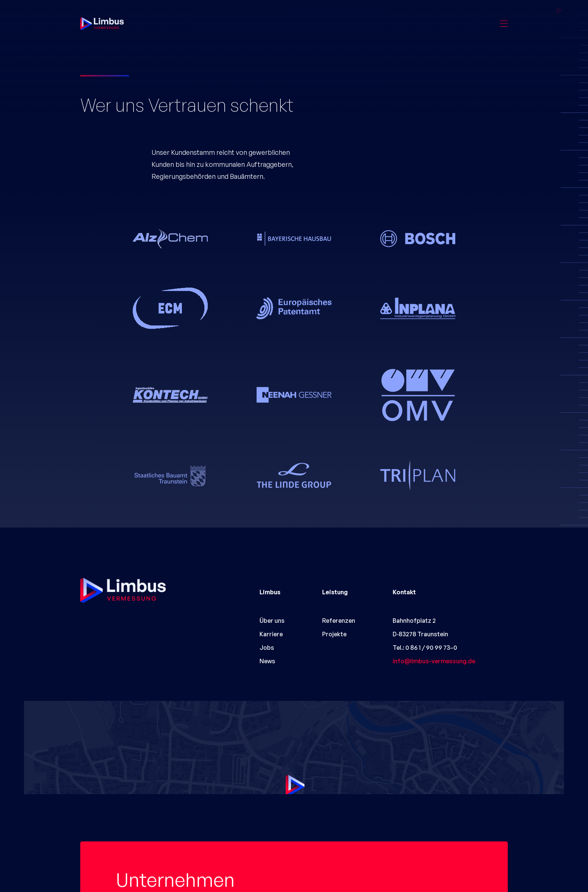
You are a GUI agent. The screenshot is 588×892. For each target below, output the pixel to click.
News (267, 661)
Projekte (334, 634)
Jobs (267, 648)
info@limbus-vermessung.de (434, 661)
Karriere (271, 634)
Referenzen (339, 621)
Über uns (272, 621)
